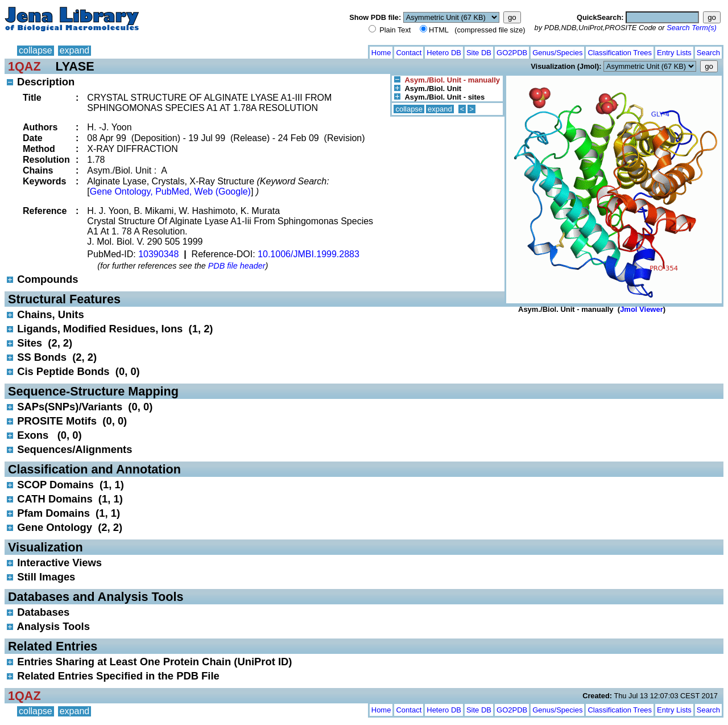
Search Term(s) (692, 28)
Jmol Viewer (642, 309)
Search (708, 53)
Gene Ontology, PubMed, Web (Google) (170, 191)
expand (75, 50)
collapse (36, 50)
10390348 (158, 254)
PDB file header (237, 266)
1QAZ (24, 66)
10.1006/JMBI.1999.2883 (309, 254)
